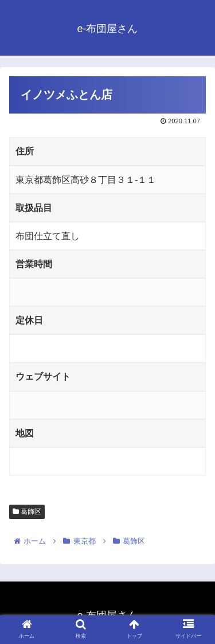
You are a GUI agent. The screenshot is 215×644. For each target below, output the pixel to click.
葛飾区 (27, 512)
